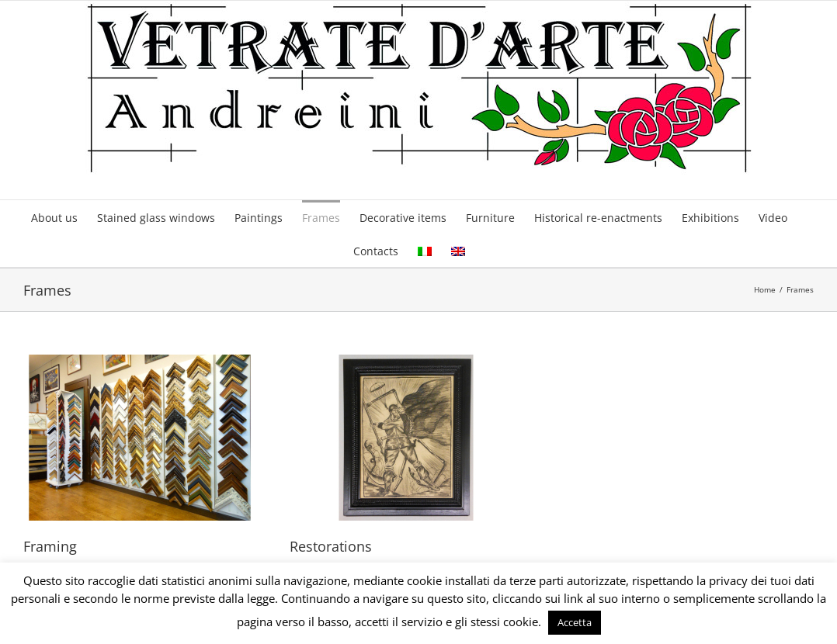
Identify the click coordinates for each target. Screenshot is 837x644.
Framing (50, 546)
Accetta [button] (575, 622)
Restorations (331, 546)
